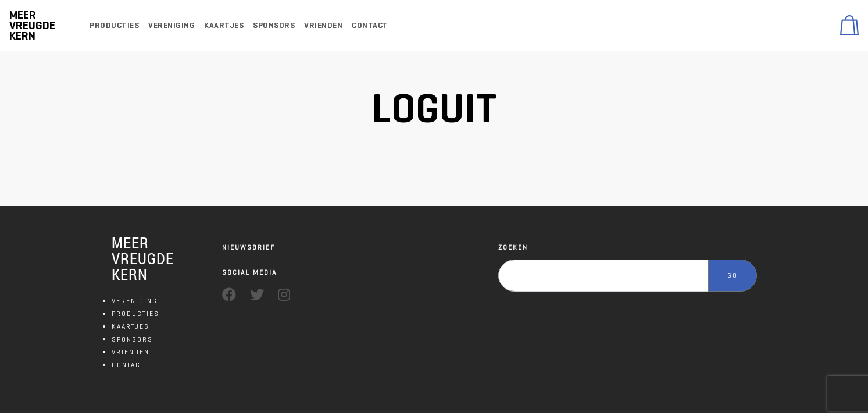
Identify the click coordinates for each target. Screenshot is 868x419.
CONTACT (128, 365)
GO (733, 275)
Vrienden (323, 25)
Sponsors (274, 25)
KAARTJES (131, 326)
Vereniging (172, 25)
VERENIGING (135, 301)
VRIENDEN (131, 352)
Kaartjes (224, 25)
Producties (114, 25)
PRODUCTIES (135, 313)
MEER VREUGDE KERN (143, 258)
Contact (370, 25)
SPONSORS (132, 339)
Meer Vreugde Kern (32, 25)
